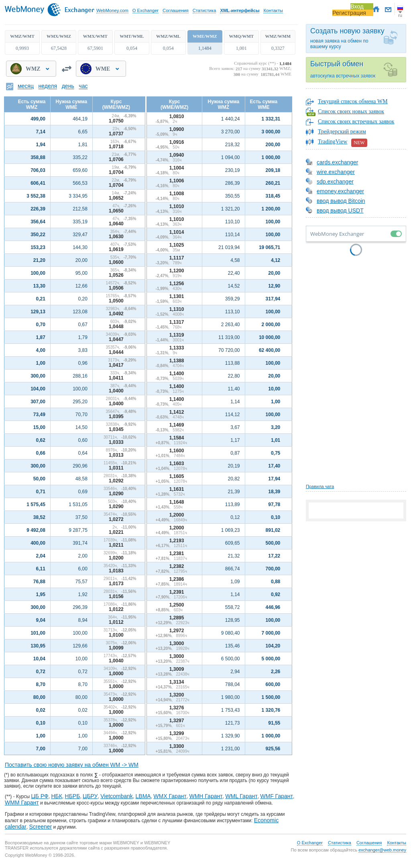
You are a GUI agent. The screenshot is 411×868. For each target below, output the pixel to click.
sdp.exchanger (330, 182)
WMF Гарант (277, 796)
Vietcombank (117, 796)
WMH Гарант (206, 796)
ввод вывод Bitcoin (336, 201)
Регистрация (349, 13)
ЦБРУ (90, 796)
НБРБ (73, 796)
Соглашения (176, 10)
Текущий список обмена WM (353, 101)
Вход (357, 6)
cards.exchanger (332, 162)
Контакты (273, 10)
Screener (40, 827)
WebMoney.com (112, 10)
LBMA (143, 796)
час (83, 86)
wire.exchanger (330, 172)
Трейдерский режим (342, 132)
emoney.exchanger (335, 191)
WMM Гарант (22, 803)
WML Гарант (241, 796)
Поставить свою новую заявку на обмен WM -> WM (72, 765)
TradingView (343, 143)
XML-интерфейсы (240, 10)
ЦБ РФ (40, 796)
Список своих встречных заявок (356, 122)
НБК (56, 796)
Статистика (204, 10)
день (68, 86)
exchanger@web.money (382, 850)
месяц (26, 86)
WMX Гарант (170, 796)
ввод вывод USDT (335, 210)
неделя (48, 86)
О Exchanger (145, 10)
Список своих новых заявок (351, 111)
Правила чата (320, 486)
